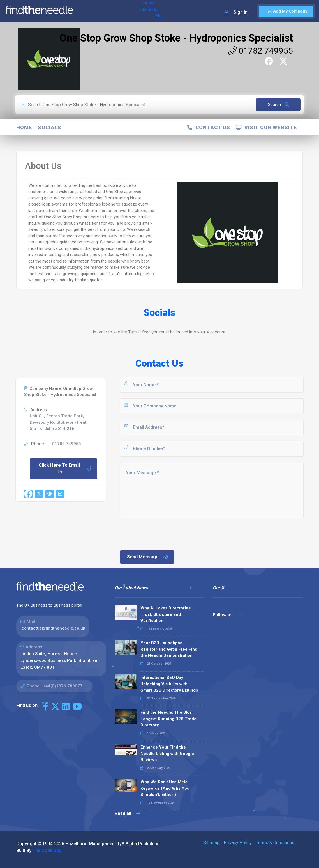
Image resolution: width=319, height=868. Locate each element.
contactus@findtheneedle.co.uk (53, 628)
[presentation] (162, 534)
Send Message (148, 557)
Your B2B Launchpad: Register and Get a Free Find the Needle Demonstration (169, 649)
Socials (49, 127)
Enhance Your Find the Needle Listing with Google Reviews (167, 753)
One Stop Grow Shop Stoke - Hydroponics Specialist (176, 38)
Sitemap (211, 843)
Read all (127, 813)
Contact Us (209, 127)
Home (85, 11)
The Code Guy (47, 850)
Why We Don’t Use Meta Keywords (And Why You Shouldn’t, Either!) (165, 788)
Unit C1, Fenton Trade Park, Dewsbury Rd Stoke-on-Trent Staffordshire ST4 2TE (58, 422)
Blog (126, 11)
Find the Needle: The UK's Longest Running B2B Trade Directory (168, 719)
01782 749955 (261, 51)
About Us (106, 11)
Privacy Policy (238, 843)
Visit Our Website (266, 127)
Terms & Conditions (275, 843)
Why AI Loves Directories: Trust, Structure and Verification (166, 614)
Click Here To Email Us (65, 468)
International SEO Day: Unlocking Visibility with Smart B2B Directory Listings (169, 684)
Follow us (227, 615)
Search (278, 105)
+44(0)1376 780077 (63, 686)
